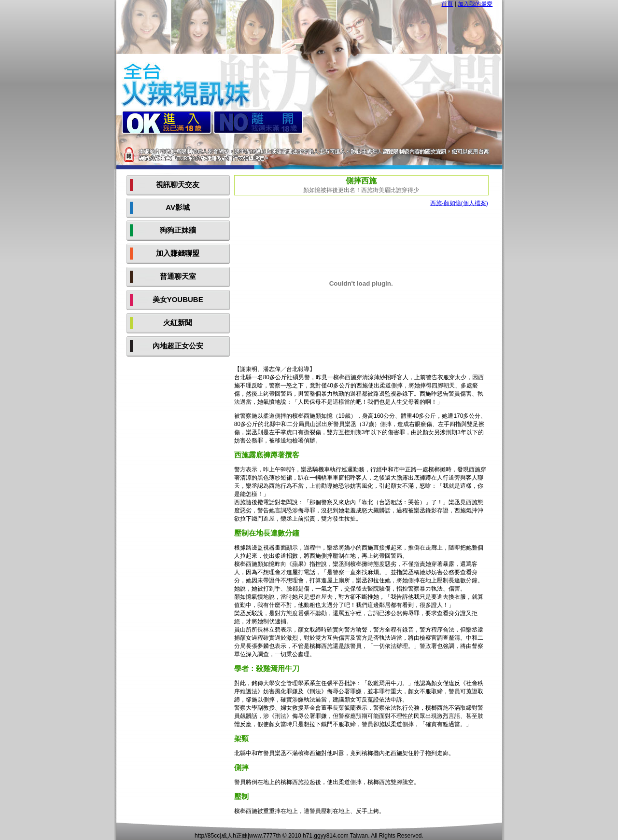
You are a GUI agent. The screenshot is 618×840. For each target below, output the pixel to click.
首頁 (447, 4)
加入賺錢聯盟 (178, 253)
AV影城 (178, 207)
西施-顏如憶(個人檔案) (459, 203)
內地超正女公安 (178, 346)
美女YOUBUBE (178, 299)
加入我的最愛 (475, 4)
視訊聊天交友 (178, 185)
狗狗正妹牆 (178, 230)
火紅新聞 (178, 323)
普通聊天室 (178, 276)
